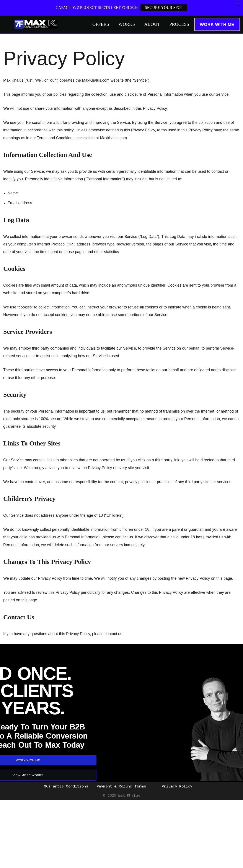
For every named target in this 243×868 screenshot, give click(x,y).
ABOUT (148, 24)
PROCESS (178, 24)
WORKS (121, 24)
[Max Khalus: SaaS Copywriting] (36, 24)
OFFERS (92, 24)
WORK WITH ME (217, 24)
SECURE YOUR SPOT (164, 8)
